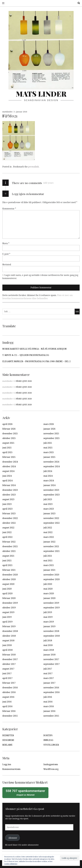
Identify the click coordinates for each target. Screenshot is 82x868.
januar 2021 (49, 570)
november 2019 (51, 603)
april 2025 (7, 452)
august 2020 (8, 584)
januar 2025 (49, 457)
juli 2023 (48, 499)
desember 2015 (10, 716)
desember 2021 (10, 546)
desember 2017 (10, 659)
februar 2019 (9, 626)
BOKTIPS (48, 735)
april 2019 (7, 622)
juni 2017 (7, 673)
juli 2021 (48, 556)
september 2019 (52, 608)
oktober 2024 (9, 466)
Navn (6, 243)
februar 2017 (9, 683)
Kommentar (9, 209)
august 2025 (8, 443)
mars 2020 (49, 593)
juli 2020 (48, 584)
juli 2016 (48, 697)
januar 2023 (49, 514)
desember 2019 (10, 603)
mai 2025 (48, 448)
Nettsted (7, 265)
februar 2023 (9, 514)
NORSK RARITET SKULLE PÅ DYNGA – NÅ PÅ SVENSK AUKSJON (34, 349)
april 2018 (7, 650)
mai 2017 (48, 673)
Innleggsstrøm (51, 764)
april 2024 (7, 481)
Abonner (13, 838)
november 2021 (51, 546)
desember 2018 (10, 631)
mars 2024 (49, 481)
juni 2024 (7, 476)
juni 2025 (7, 448)
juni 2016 (7, 702)
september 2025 (52, 438)
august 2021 (8, 556)
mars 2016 (49, 706)
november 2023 (51, 490)
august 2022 (8, 528)
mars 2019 (49, 622)
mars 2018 (49, 650)
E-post (6, 254)
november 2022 (51, 518)
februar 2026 (9, 429)
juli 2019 (48, 612)
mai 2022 (48, 532)
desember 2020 (10, 575)
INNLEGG (48, 740)
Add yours (48, 183)
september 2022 (52, 523)
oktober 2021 (9, 551)
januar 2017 (49, 683)
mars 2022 (49, 537)
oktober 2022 (9, 523)
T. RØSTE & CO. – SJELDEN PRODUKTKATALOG (26, 355)
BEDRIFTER (8, 735)
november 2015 (51, 716)
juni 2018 (7, 645)
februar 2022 (9, 542)
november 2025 (51, 434)
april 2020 (7, 593)
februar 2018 (9, 655)
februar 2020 (9, 598)
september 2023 (52, 495)
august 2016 (8, 697)
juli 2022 (48, 528)
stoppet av (25, 792)
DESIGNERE (8, 740)
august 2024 (8, 471)
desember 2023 (10, 490)
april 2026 (7, 424)
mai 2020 (48, 589)
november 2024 (51, 462)
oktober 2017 (9, 664)
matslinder (8, 112)
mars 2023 (49, 509)
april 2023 (7, 509)
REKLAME (7, 745)
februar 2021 (9, 570)
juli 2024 (48, 471)
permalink (33, 167)
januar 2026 (49, 429)
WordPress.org (51, 769)
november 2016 (51, 688)
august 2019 (8, 612)
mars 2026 (49, 424)
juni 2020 (7, 589)
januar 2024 (49, 485)
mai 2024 (48, 476)
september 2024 (52, 466)
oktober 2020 (9, 579)
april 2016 (7, 706)
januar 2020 (49, 598)
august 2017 (8, 669)
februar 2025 (9, 457)
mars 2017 (49, 678)
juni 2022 (7, 532)
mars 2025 (49, 452)
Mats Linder (41, 94)
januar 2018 (49, 655)
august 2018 (8, 641)
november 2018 (51, 631)
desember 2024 (10, 462)
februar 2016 (9, 711)
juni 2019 (7, 617)
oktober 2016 (9, 692)
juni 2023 (7, 504)
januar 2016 (49, 711)
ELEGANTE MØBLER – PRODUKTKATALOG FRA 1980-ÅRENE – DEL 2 (36, 361)
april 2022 (7, 537)
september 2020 (52, 579)
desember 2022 (10, 518)
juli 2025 (48, 443)
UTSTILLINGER (51, 745)
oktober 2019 (9, 608)
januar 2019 (49, 626)
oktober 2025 (9, 438)
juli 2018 (48, 641)
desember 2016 (10, 688)
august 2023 (8, 499)
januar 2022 (49, 542)
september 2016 (52, 692)
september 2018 (52, 636)
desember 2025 (10, 434)
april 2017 (7, 678)
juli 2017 (48, 669)
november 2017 (51, 659)
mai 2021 (48, 561)
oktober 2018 (9, 636)
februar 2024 (9, 485)
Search (78, 3)
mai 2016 (48, 702)
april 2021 (7, 565)
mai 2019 (48, 617)
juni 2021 (7, 561)
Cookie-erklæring (11, 864)
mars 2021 (49, 565)
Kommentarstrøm (11, 769)
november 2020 (51, 575)
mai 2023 (48, 504)
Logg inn (7, 764)
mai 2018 (48, 645)
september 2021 (52, 551)
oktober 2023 (9, 495)
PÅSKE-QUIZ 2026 (24, 381)
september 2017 (52, 664)
